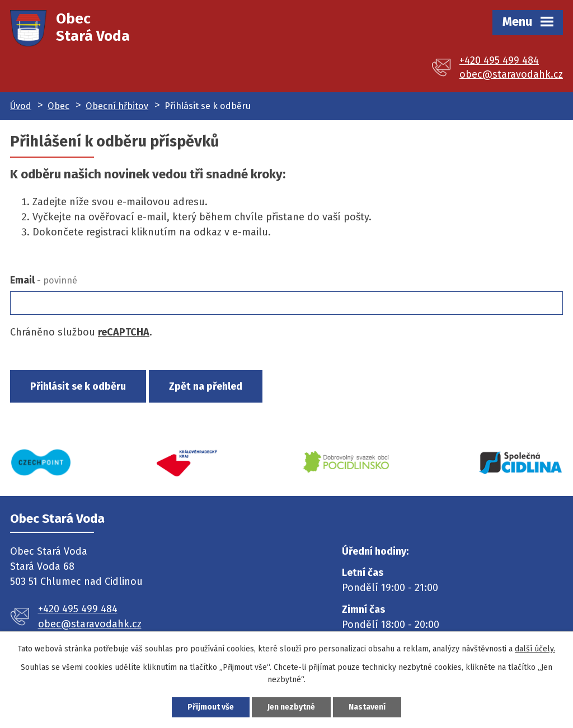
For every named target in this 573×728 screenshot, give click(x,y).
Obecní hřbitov (117, 106)
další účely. (535, 649)
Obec (58, 106)
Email (44, 280)
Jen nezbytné (291, 707)
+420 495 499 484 (499, 60)
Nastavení (367, 707)
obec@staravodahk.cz (511, 74)
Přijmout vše (211, 707)
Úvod (21, 106)
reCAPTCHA (124, 332)
